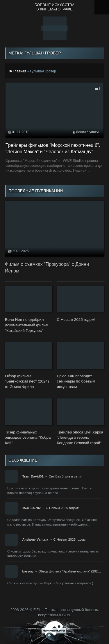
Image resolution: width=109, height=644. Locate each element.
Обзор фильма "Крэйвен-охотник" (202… (70, 571)
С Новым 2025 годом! (62, 508)
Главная (19, 71)
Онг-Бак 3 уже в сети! (65, 476)
